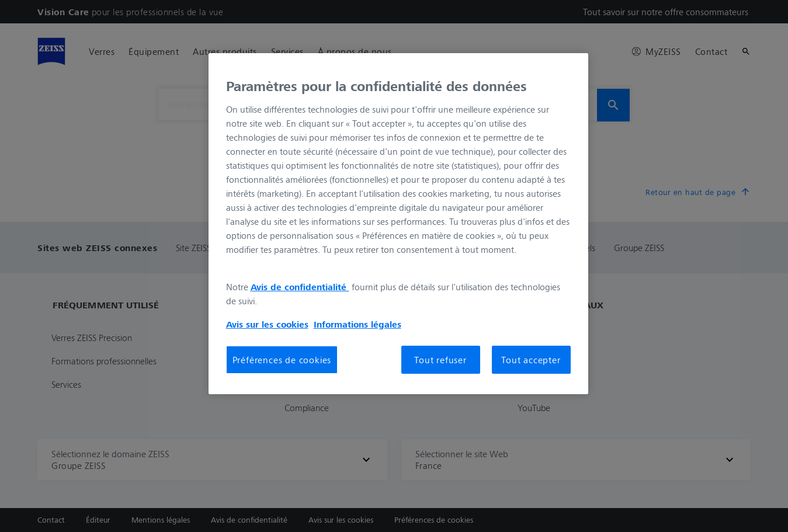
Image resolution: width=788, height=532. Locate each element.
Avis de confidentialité (300, 287)
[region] (398, 224)
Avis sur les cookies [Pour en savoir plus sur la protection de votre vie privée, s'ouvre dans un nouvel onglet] (267, 324)
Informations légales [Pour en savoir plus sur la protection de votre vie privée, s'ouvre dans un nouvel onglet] (357, 324)
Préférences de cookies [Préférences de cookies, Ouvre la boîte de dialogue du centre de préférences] (282, 360)
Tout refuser (440, 360)
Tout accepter (531, 360)
